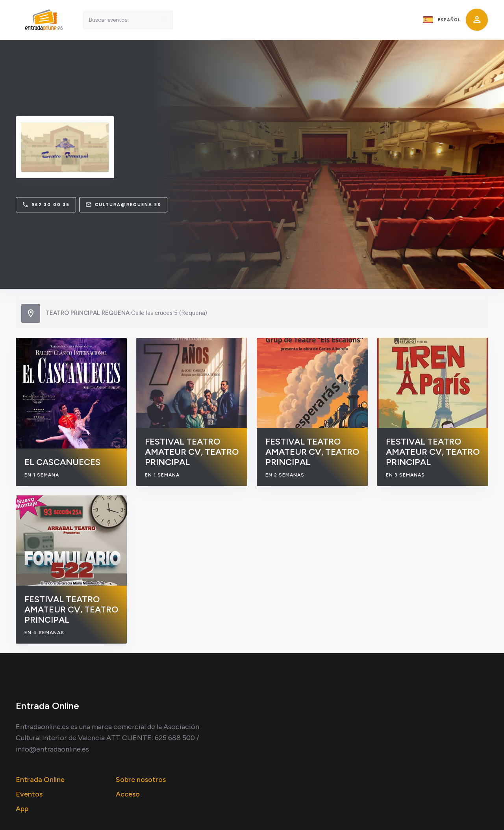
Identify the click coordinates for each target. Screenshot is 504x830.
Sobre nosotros (141, 780)
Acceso (128, 794)
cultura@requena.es (123, 205)
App (22, 809)
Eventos (29, 794)
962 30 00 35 (46, 205)
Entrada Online (40, 780)
